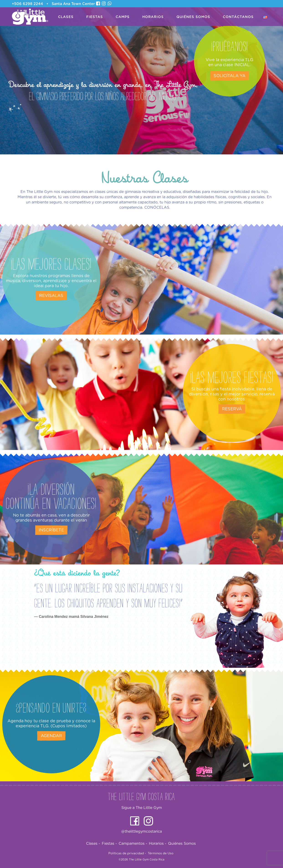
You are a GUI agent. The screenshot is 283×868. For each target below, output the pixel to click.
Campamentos (133, 844)
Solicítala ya (229, 76)
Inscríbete (51, 530)
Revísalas (51, 296)
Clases (66, 17)
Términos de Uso (161, 853)
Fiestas (95, 17)
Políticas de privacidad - (127, 853)
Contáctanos (238, 17)
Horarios (153, 17)
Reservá (232, 409)
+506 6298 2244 (27, 4)
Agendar (51, 736)
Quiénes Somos (193, 17)
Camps (123, 17)
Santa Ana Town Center (73, 4)
